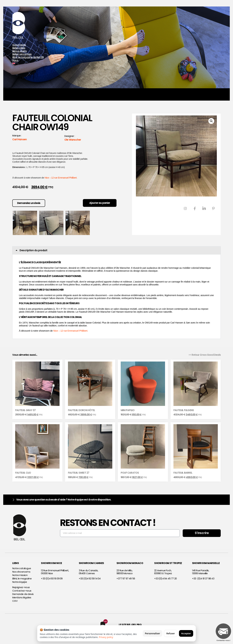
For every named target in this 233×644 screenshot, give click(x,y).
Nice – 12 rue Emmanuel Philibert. (61, 178)
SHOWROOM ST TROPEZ (168, 563)
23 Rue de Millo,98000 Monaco (125, 572)
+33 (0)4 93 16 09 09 (52, 578)
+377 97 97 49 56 (126, 578)
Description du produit (33, 250)
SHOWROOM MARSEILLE (206, 563)
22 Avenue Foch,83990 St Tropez (163, 572)
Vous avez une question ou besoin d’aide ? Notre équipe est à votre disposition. (64, 500)
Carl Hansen (19, 139)
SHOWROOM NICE (51, 563)
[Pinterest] (213, 209)
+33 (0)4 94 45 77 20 (165, 578)
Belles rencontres (22, 54)
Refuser (171, 633)
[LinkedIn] (204, 209)
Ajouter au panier (100, 203)
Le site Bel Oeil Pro (130, 625)
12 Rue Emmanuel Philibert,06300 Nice (55, 572)
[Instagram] (185, 209)
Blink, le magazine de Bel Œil (28, 57)
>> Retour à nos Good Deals (205, 355)
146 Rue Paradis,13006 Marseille (201, 572)
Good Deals (19, 45)
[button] (211, 121)
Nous (15, 60)
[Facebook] (195, 209)
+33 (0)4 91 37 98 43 (203, 578)
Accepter (186, 633)
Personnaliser (153, 633)
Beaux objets (19, 51)
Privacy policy (106, 637)
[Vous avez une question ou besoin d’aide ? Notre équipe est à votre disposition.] (14, 500)
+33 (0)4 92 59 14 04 (90, 578)
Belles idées (19, 48)
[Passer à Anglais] (52, 64)
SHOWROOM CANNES (91, 563)
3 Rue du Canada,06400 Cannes (88, 572)
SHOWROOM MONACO (130, 563)
